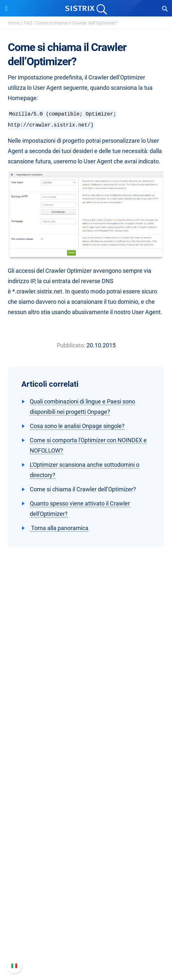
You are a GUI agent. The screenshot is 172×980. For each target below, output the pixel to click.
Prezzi (86, 762)
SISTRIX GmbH (86, 676)
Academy (86, 847)
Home (14, 23)
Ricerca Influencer (86, 793)
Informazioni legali (86, 730)
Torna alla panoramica (59, 528)
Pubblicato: (71, 345)
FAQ (28, 23)
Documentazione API (86, 931)
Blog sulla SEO (86, 857)
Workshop (86, 836)
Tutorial (86, 878)
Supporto (86, 898)
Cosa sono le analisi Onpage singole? (77, 426)
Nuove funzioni (86, 920)
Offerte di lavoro (86, 699)
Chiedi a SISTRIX (86, 826)
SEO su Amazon (86, 783)
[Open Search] (165, 8)
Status (86, 951)
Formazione (86, 709)
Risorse (86, 814)
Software (86, 750)
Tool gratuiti (86, 867)
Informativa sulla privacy (86, 719)
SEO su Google (86, 773)
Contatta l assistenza (86, 941)
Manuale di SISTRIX (86, 910)
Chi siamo (86, 688)
